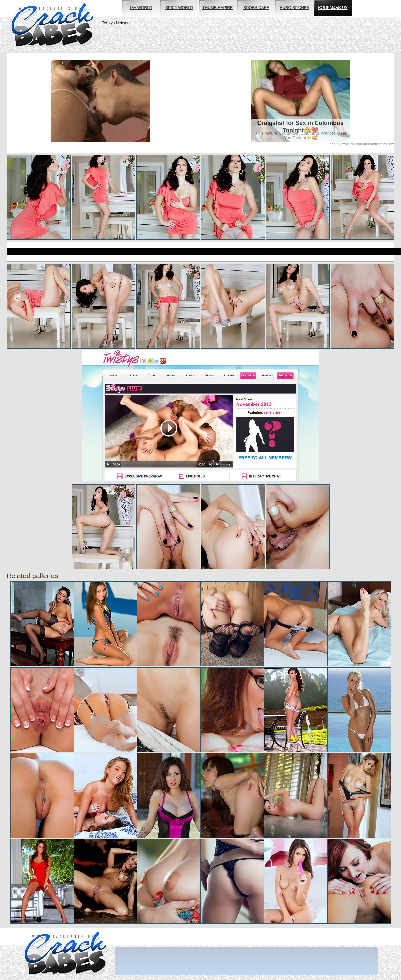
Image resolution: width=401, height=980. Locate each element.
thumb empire (218, 8)
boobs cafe (256, 8)
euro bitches (295, 8)
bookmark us (333, 8)
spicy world (179, 8)
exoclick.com (352, 144)
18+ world (141, 8)
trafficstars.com (382, 144)
